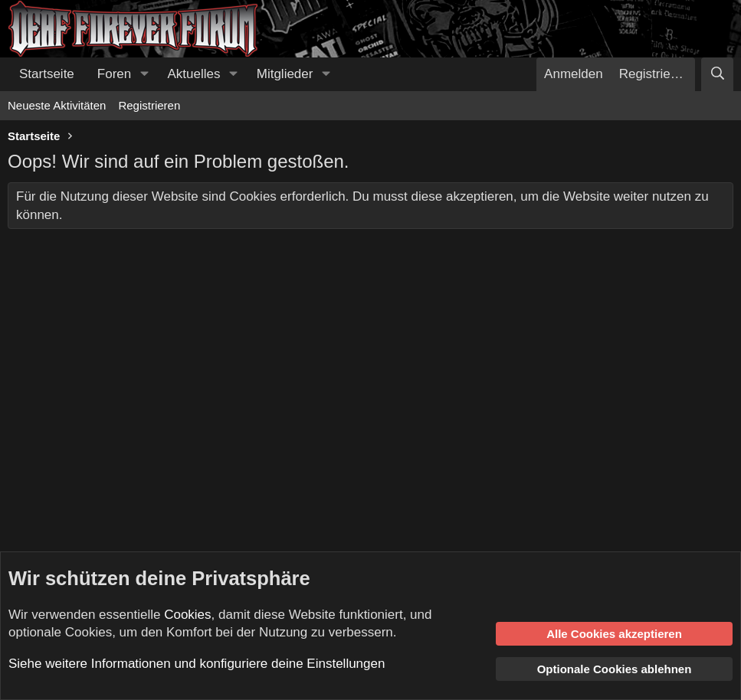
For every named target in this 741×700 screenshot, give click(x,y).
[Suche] (717, 74)
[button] (144, 74)
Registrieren (149, 105)
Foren (114, 74)
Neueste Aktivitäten (57, 105)
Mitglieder (285, 74)
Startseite (47, 74)
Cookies (187, 615)
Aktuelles (194, 74)
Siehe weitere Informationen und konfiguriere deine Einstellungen (197, 664)
